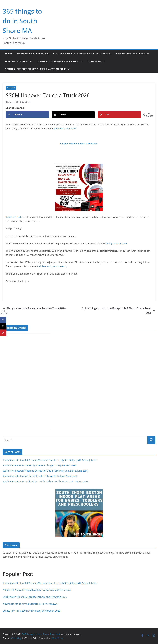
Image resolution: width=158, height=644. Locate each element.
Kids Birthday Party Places (133, 54)
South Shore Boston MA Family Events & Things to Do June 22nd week (40, 476)
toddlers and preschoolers (51, 266)
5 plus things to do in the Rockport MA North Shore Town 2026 (119, 311)
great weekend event (65, 129)
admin (27, 102)
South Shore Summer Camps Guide (58, 61)
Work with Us (96, 61)
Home (9, 54)
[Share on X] (73, 115)
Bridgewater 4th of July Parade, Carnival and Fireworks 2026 (35, 597)
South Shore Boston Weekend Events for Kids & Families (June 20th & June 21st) (45, 481)
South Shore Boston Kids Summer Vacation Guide (36, 69)
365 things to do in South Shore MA (22, 21)
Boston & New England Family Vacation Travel (82, 54)
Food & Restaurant (17, 61)
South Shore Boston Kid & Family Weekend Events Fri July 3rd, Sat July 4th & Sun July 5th (50, 460)
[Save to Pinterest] (119, 115)
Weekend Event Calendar (33, 54)
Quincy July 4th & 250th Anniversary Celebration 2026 (31, 611)
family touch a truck (116, 243)
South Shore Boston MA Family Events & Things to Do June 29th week (40, 465)
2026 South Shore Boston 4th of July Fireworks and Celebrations (37, 590)
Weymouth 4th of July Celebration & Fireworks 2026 (30, 604)
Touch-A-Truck (14, 217)
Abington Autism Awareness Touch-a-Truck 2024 (34, 308)
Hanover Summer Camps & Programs (79, 143)
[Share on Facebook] (27, 115)
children (11, 88)
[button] (30, 61)
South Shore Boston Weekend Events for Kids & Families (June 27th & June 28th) (45, 471)
